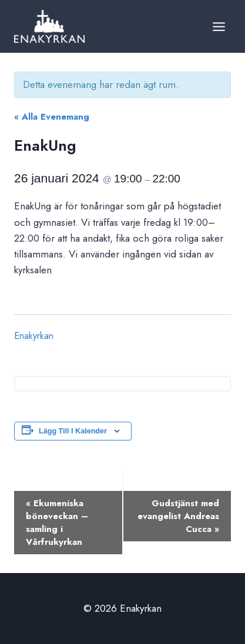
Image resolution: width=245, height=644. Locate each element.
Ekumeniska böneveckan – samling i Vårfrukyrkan (57, 523)
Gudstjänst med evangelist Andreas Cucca (178, 516)
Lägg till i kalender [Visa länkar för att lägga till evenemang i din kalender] (73, 431)
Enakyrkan (34, 336)
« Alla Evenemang (52, 117)
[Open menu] (219, 26)
